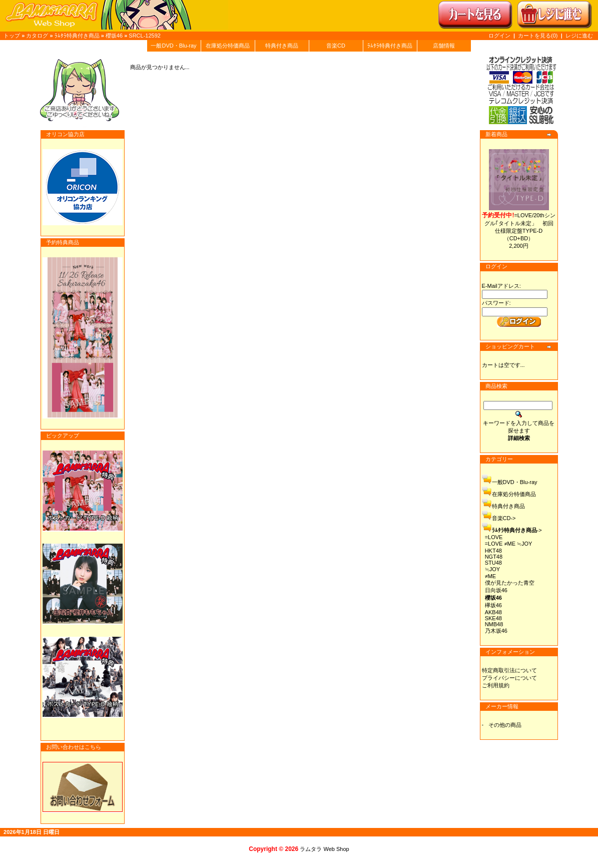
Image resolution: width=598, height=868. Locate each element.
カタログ (37, 36)
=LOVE (494, 537)
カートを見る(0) (539, 36)
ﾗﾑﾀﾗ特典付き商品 (77, 36)
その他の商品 (505, 725)
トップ (12, 36)
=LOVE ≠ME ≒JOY (509, 544)
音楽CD (336, 46)
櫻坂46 (114, 36)
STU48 (493, 563)
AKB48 (493, 612)
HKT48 (493, 551)
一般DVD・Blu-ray (173, 46)
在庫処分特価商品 (228, 46)
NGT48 (494, 557)
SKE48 (493, 618)
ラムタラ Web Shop (324, 849)
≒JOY (492, 569)
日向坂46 (496, 590)
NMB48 (494, 624)
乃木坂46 (496, 631)
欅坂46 (493, 605)
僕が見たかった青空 (510, 583)
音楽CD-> (504, 518)
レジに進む (579, 36)
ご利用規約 (496, 685)
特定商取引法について (509, 670)
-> (517, 530)
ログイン (499, 36)
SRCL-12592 (145, 36)
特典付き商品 (282, 46)
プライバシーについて (509, 678)
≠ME (491, 576)
